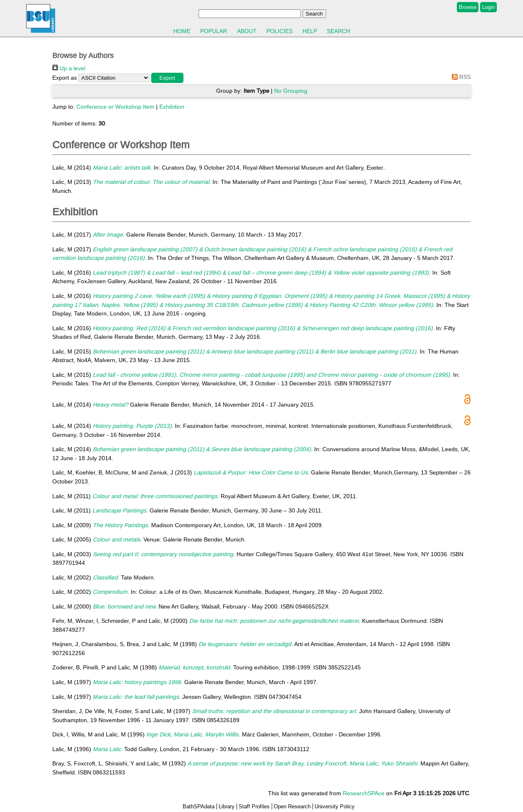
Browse (468, 7)
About (247, 31)
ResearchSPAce (364, 793)
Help (310, 31)
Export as (65, 78)
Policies (279, 31)
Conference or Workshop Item (115, 107)
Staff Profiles (254, 806)
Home (182, 31)
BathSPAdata (199, 806)
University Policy (335, 806)
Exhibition (172, 107)
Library (227, 806)
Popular (214, 31)
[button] (167, 78)
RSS (460, 77)
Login (488, 7)
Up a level (69, 68)
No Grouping (291, 91)
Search (339, 31)
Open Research (292, 806)
